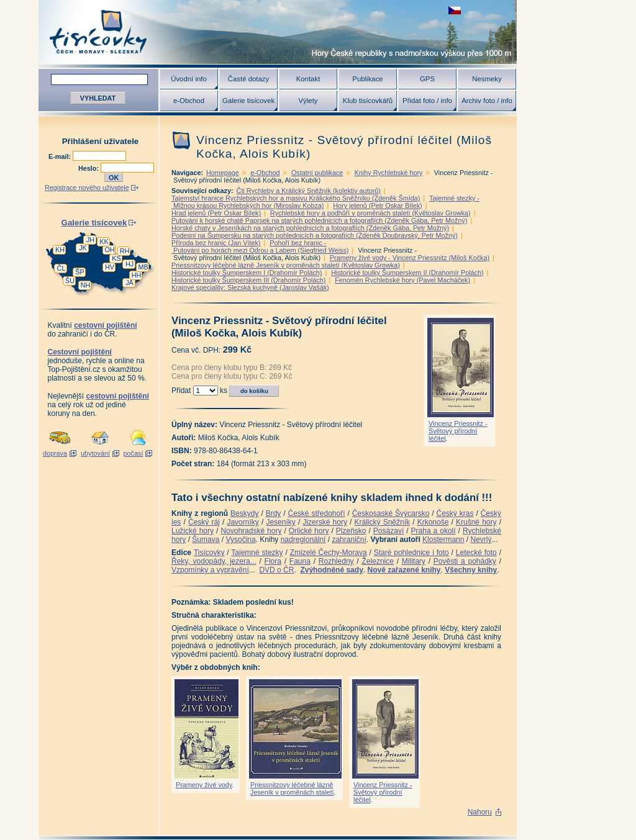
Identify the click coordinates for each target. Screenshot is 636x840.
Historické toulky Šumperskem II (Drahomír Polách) (407, 273)
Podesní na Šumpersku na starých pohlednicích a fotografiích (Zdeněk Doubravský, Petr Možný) (315, 235)
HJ (129, 264)
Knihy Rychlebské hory (389, 173)
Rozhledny (336, 561)
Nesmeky (487, 79)
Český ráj (204, 522)
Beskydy (244, 513)
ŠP (79, 272)
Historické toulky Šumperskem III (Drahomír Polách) (248, 280)
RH (125, 251)
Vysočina (240, 540)
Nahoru (480, 812)
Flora (273, 561)
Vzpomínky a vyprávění (210, 570)
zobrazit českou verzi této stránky (455, 10)
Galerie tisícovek (248, 101)
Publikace (367, 79)
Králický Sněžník (383, 522)
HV (110, 267)
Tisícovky (209, 553)
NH (86, 285)
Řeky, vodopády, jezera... (214, 561)
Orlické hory (309, 531)
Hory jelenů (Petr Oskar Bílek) (377, 205)
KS (116, 258)
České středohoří (317, 513)
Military (414, 561)
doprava (55, 453)
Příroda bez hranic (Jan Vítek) (216, 243)
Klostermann (443, 540)
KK (104, 242)
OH (109, 250)
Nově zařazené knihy (404, 570)
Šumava (206, 540)
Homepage (223, 173)
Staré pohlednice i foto (411, 553)
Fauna (300, 561)
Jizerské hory (325, 522)
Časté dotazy (248, 79)
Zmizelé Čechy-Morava (329, 553)
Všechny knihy (471, 570)
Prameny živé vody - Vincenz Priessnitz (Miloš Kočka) (410, 258)
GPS (427, 79)
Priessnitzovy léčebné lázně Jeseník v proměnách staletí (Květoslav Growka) (286, 265)
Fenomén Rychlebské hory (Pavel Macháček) (402, 280)
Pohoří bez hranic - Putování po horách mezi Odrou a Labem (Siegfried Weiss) (260, 246)
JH (90, 240)
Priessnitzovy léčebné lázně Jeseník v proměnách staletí (292, 788)
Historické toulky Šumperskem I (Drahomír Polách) (247, 273)
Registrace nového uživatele (87, 187)
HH (137, 275)
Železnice (378, 561)
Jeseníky (280, 522)
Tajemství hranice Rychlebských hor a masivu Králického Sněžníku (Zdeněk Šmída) (296, 198)
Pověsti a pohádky (465, 561)
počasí (134, 453)
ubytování (95, 453)
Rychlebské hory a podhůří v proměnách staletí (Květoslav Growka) (370, 213)
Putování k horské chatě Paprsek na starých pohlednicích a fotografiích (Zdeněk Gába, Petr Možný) (320, 220)
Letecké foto (476, 553)
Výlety (308, 101)
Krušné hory (476, 522)
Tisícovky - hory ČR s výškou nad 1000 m (278, 32)
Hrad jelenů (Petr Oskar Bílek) (216, 213)
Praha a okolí (434, 531)
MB (143, 267)
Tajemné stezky (257, 553)
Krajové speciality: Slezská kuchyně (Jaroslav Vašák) (250, 287)
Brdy (274, 513)
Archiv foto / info (487, 101)
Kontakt (308, 79)
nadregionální (303, 540)
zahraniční (349, 540)
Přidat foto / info (427, 101)
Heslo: (89, 168)
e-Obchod (189, 101)
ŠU (70, 281)
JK (83, 248)
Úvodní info (189, 79)
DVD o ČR (276, 570)
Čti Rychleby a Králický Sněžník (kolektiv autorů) (309, 191)
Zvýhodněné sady (331, 570)
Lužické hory (193, 531)
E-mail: (61, 156)
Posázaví (388, 531)
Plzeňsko (351, 531)
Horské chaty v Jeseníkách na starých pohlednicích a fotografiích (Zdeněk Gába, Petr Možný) (310, 228)
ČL (61, 268)
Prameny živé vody (204, 785)
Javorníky (243, 522)
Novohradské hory (251, 531)
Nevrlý (481, 540)
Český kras (455, 513)
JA (129, 282)
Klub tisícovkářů (368, 101)
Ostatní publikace (317, 173)
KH (60, 250)
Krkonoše (433, 522)
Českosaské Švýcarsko (391, 513)
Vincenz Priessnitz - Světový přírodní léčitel (458, 431)
